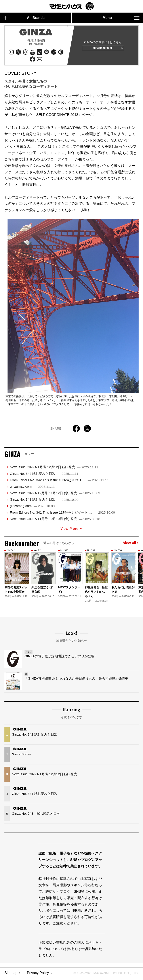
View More (72, 530)
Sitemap (11, 975)
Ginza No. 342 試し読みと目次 (44, 475)
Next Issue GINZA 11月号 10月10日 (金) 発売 (55, 520)
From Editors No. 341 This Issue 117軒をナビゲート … (62, 514)
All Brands (24, 18)
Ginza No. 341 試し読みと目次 (44, 501)
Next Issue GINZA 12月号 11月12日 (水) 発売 (55, 495)
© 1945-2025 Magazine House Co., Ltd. (104, 975)
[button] (135, 575)
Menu (121, 18)
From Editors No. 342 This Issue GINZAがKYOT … (59, 482)
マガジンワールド (72, 6)
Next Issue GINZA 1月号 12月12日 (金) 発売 (54, 469)
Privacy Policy (38, 975)
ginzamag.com (107, 49)
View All (131, 545)
